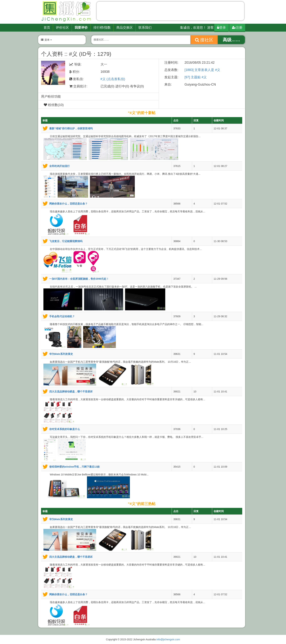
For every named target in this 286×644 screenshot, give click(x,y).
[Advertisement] (170, 12)
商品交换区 (125, 28)
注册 (237, 28)
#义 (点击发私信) (113, 79)
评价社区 (62, 28)
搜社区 (204, 40)
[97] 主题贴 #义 (196, 77)
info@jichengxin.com (168, 639)
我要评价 (81, 28)
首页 (47, 28)
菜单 (46, 40)
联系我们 (145, 28)
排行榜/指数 (102, 28)
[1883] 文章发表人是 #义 (202, 70)
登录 (221, 28)
